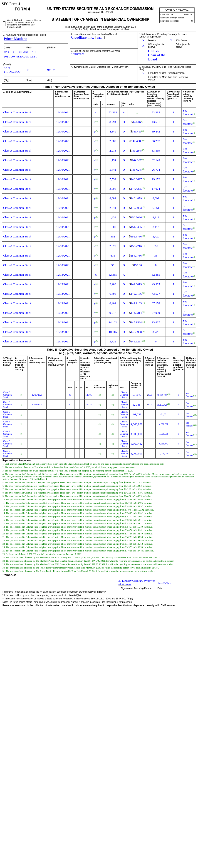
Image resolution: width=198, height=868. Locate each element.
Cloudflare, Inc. (83, 37)
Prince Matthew (15, 39)
